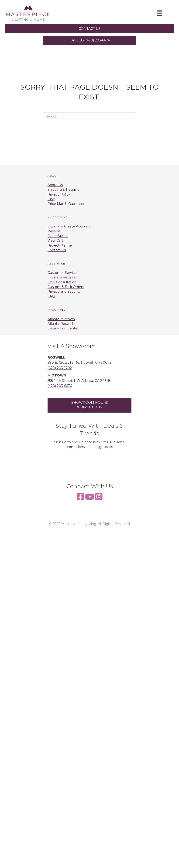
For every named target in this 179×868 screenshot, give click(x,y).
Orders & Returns (62, 277)
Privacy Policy (59, 194)
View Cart (55, 241)
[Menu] (160, 13)
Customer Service (62, 273)
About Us (55, 185)
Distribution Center (63, 328)
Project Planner (60, 245)
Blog (51, 199)
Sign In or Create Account (69, 226)
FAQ (51, 296)
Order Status (58, 236)
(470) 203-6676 (60, 386)
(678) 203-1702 (60, 368)
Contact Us (57, 250)
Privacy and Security (64, 292)
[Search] (89, 116)
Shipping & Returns (63, 190)
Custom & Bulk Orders (66, 287)
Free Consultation (62, 282)
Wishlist (54, 231)
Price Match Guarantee (66, 204)
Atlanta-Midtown (61, 319)
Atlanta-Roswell (60, 324)
